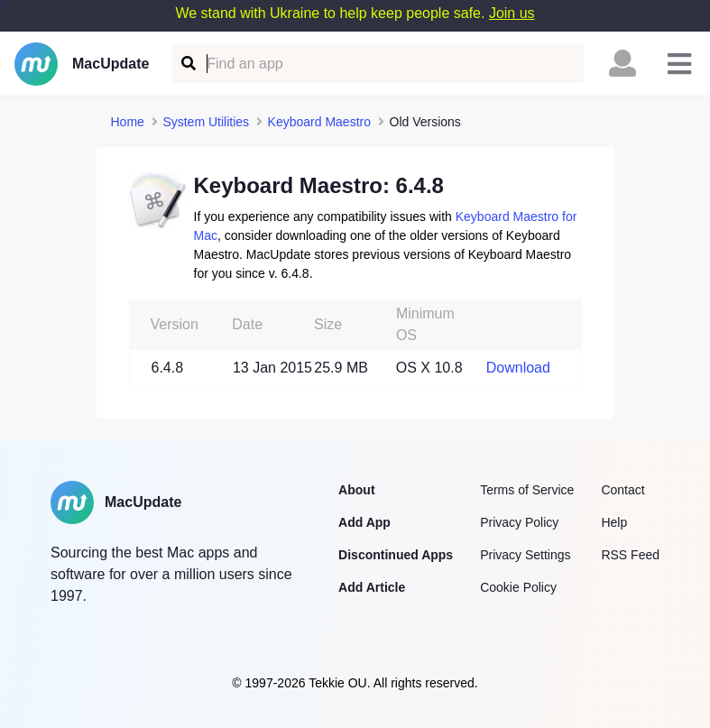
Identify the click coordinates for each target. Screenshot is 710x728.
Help (614, 522)
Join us (512, 13)
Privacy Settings (525, 555)
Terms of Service (527, 490)
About (356, 490)
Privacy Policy (519, 522)
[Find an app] (187, 64)
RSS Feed (630, 555)
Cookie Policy (518, 587)
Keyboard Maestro (319, 122)
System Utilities (206, 122)
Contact (622, 490)
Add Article (372, 587)
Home (128, 122)
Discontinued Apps (396, 555)
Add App (364, 522)
